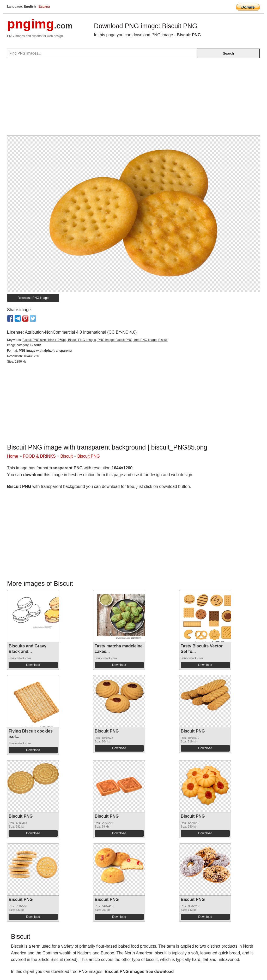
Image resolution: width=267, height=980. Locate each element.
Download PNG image (33, 298)
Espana (44, 6)
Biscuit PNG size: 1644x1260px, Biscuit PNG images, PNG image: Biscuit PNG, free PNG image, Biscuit (95, 340)
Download (33, 665)
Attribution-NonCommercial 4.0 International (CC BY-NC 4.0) (81, 332)
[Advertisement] (133, 99)
